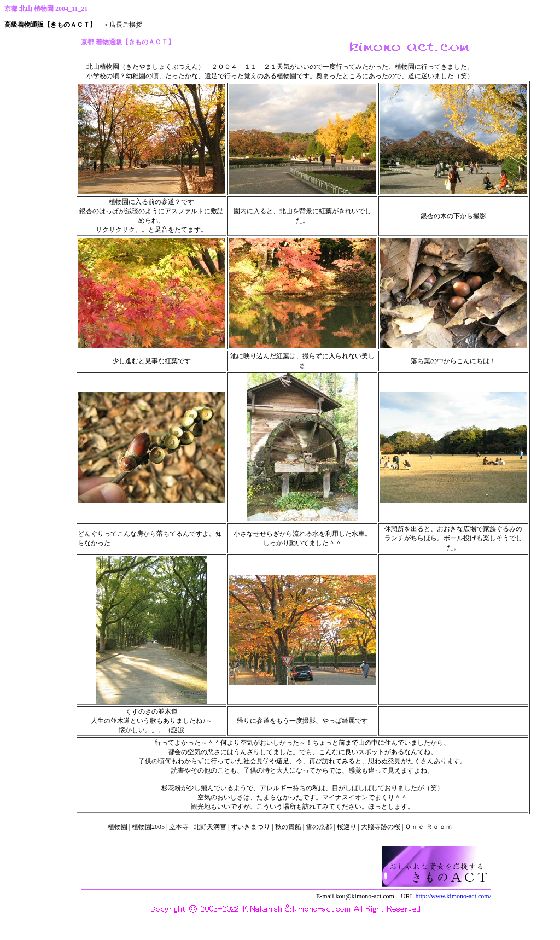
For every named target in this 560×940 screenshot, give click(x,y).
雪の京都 (319, 827)
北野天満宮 (210, 827)
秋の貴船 (288, 827)
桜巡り (347, 827)
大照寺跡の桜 (381, 827)
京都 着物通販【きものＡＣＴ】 (283, 46)
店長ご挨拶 (126, 25)
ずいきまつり (250, 827)
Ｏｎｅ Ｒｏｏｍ (428, 827)
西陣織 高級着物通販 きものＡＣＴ (283, 888)
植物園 (118, 827)
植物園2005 (148, 827)
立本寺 (179, 827)
